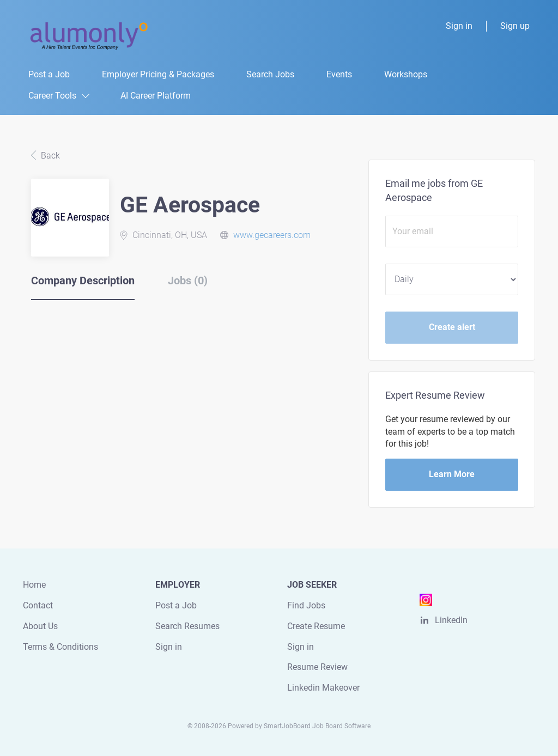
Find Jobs (306, 605)
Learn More (452, 474)
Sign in (459, 26)
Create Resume (316, 626)
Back (49, 156)
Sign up (515, 26)
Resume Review (317, 667)
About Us (40, 626)
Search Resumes (187, 626)
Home (34, 585)
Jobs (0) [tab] (188, 281)
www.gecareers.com (272, 235)
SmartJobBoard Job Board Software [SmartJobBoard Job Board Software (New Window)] (317, 726)
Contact (38, 605)
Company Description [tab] (83, 281)
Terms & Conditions (60, 647)
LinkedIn (451, 620)
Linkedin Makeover (323, 688)
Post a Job (176, 605)
